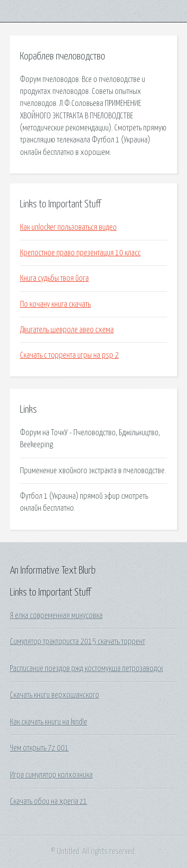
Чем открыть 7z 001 (39, 748)
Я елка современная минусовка (56, 616)
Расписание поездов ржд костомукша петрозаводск (87, 669)
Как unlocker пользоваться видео (68, 227)
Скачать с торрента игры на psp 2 (69, 355)
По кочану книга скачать (55, 304)
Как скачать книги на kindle (49, 722)
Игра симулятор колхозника (51, 775)
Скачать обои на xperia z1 (49, 802)
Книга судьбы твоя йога (54, 278)
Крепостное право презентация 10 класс (80, 253)
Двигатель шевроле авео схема (67, 330)
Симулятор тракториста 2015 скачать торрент (78, 642)
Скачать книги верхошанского (55, 695)
